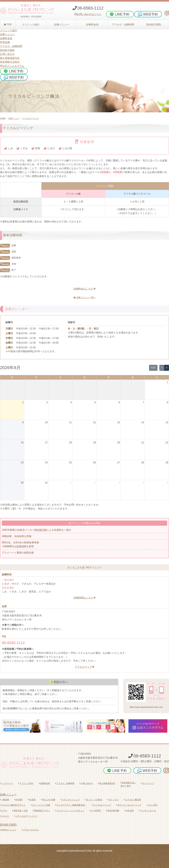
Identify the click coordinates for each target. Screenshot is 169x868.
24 (46, 463)
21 (143, 443)
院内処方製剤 (8, 825)
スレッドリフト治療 (41, 805)
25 (70, 463)
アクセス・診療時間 (65, 783)
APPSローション (8, 830)
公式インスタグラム (12, 66)
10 (46, 422)
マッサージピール (148, 811)
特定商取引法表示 (10, 62)
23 (22, 463)
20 (119, 443)
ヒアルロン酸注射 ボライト (13, 805)
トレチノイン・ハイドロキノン (70, 811)
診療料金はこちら (84, 289)
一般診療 (5, 800)
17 (46, 443)
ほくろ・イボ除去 (94, 800)
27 (119, 463)
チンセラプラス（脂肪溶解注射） (71, 805)
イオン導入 (152, 805)
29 (167, 463)
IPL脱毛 (32, 800)
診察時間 (22, 546)
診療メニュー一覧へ (85, 297)
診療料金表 (44, 783)
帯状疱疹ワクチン (41, 811)
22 (167, 443)
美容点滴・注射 (20, 811)
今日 (153, 368)
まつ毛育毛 (95, 811)
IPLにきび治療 (48, 800)
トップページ (7, 783)
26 (94, 463)
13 (119, 422)
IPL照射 (18, 800)
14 (143, 422)
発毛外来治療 (113, 811)
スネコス (5, 816)
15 (167, 422)
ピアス (4, 811)
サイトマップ (148, 783)
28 (143, 463)
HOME (3, 118)
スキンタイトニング (70, 800)
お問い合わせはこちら (88, 14)
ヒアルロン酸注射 (133, 800)
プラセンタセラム (30, 830)
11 (70, 422)
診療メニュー (14, 118)
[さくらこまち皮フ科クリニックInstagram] (167, 13)
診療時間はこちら (84, 598)
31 (46, 483)
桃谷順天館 (41, 530)
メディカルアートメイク (26, 816)
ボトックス (113, 800)
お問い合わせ (7, 54)
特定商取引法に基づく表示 (128, 784)
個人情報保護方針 (10, 58)
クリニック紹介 (26, 783)
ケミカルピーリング (31, 118)
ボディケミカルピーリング (129, 805)
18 (70, 443)
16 (22, 443)
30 (22, 483)
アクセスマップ (84, 667)
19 (94, 443)
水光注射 (129, 811)
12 (94, 422)
